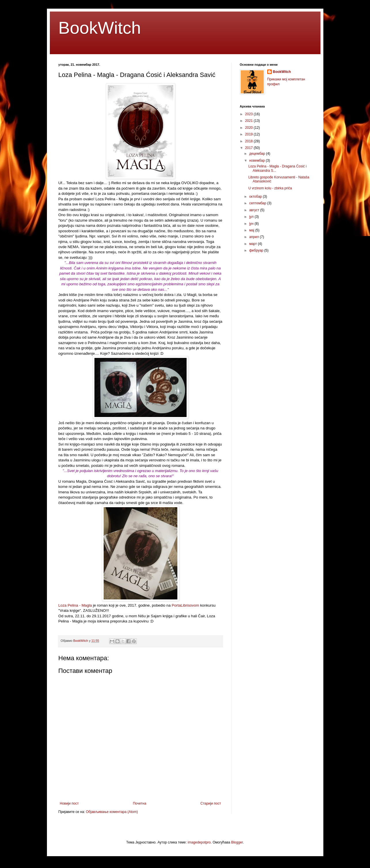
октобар (256, 197)
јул (252, 217)
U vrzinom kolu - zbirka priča (270, 188)
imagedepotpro (199, 842)
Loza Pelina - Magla (75, 605)
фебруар (257, 250)
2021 (249, 121)
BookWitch (100, 28)
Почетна (139, 803)
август (255, 210)
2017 (249, 148)
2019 (249, 134)
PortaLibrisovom (185, 605)
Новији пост (69, 803)
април (254, 237)
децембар (257, 154)
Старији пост (211, 803)
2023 (249, 114)
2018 (249, 141)
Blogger (237, 842)
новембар (257, 161)
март (253, 244)
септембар (258, 203)
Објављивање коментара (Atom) (112, 812)
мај (252, 230)
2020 (249, 128)
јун (252, 224)
